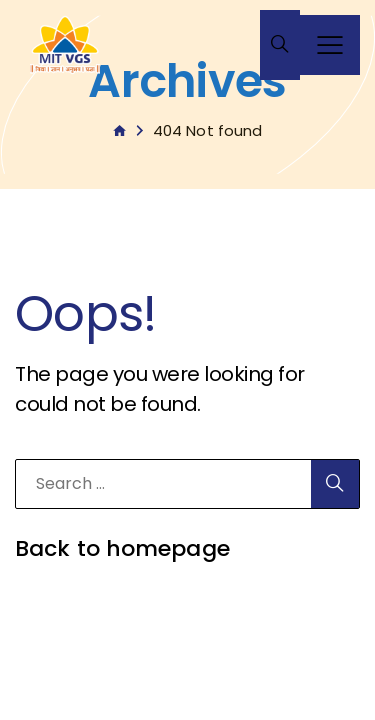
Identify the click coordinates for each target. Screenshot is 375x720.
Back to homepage (122, 548)
